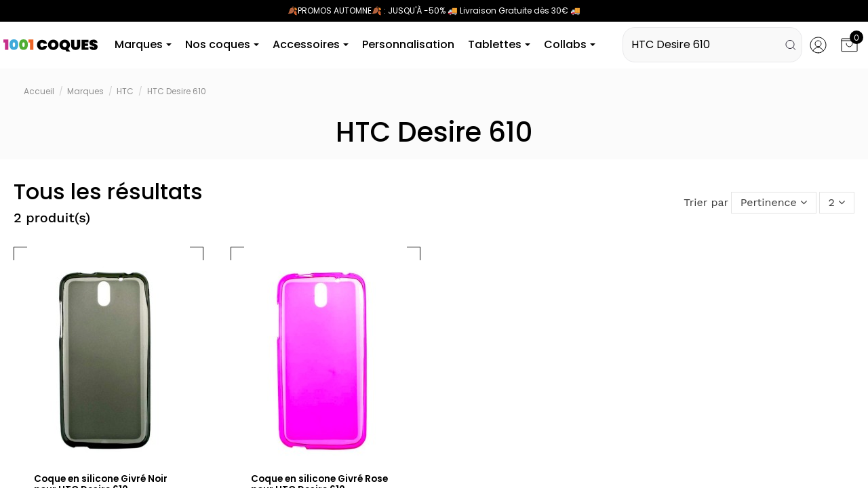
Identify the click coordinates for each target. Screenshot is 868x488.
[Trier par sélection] (773, 204)
